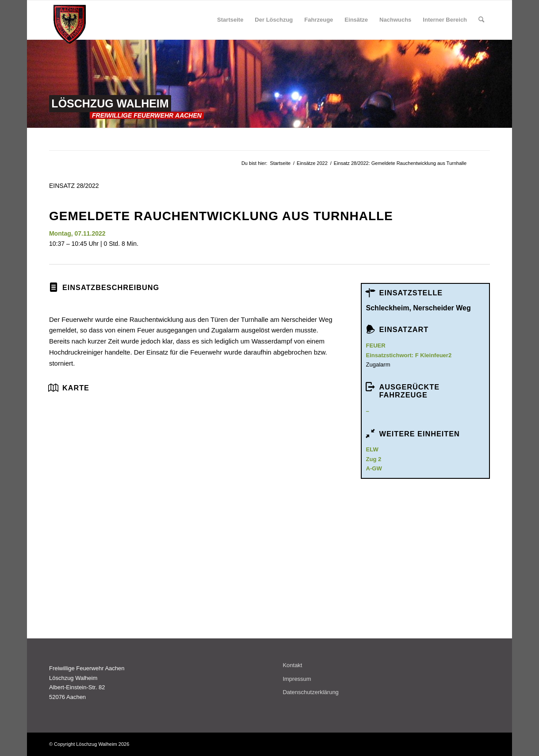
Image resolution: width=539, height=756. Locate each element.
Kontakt (292, 665)
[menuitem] (230, 20)
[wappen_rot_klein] (70, 24)
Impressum (297, 679)
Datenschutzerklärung (310, 692)
